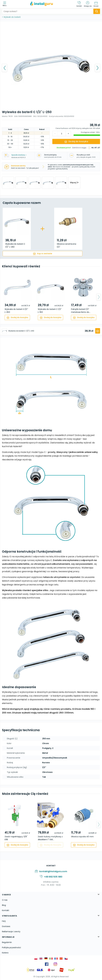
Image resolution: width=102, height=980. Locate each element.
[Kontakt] (79, 4)
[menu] (5, 4)
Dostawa (6, 926)
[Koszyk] (96, 4)
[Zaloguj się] (88, 4)
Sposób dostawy (19, 155)
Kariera (5, 953)
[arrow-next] (99, 297)
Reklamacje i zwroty (11, 932)
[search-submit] (97, 11)
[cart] (42, 254)
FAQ (4, 921)
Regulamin (7, 942)
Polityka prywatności (11, 948)
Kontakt (6, 910)
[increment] (55, 134)
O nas (5, 900)
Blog (4, 905)
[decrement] (68, 134)
